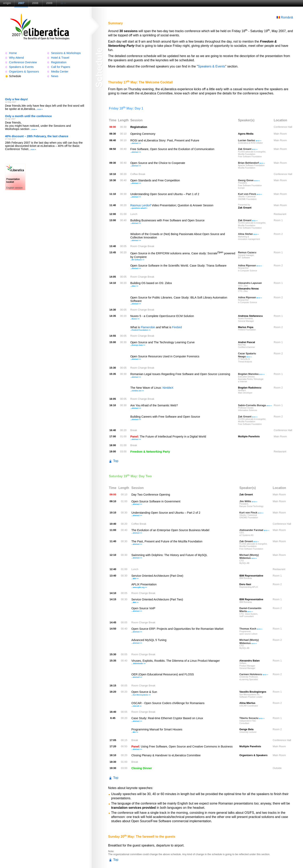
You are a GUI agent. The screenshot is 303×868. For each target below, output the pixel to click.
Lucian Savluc (250, 140)
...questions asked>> (139, 208)
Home (13, 53)
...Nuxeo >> (135, 319)
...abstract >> (136, 143)
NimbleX (168, 388)
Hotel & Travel (60, 58)
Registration (59, 62)
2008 (35, 3)
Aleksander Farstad (254, 530)
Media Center (60, 72)
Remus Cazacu (247, 252)
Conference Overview (23, 62)
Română (285, 17)
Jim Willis (248, 501)
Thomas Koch (251, 629)
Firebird (177, 327)
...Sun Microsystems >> (141, 695)
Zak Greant (248, 149)
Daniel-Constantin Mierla (250, 610)
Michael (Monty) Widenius (249, 556)
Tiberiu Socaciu (252, 718)
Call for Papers (61, 67)
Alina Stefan (248, 234)
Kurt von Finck (250, 194)
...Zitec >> (134, 286)
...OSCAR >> (137, 706)
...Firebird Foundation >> (140, 330)
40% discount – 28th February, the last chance (37, 136)
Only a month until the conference (28, 116)
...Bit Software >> (137, 260)
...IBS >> (135, 732)
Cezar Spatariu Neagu (247, 355)
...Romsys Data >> (138, 345)
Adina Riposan (250, 265)
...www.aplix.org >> (139, 587)
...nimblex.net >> (137, 391)
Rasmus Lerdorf (140, 205)
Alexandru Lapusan (250, 283)
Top (116, 461)
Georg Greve (249, 180)
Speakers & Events (21, 67)
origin (7, 3)
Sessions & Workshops (66, 53)
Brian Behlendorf (251, 163)
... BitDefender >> (139, 664)
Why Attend (16, 58)
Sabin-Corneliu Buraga (255, 405)
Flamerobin (148, 327)
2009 (49, 3)
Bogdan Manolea (251, 374)
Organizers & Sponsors (24, 72)
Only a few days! (16, 99)
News (55, 76)
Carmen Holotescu (254, 674)
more (39, 109)
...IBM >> (135, 579)
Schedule (15, 76)
